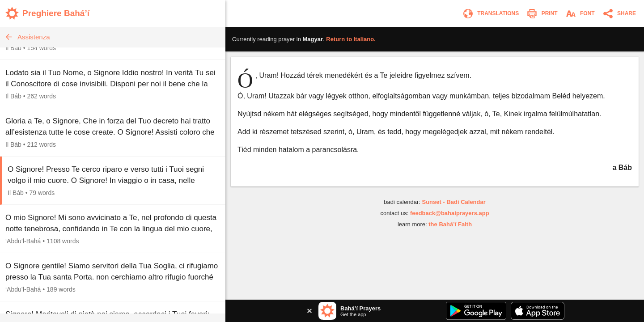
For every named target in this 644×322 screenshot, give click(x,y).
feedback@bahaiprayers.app (450, 213)
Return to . (351, 39)
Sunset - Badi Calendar (453, 202)
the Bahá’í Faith (450, 224)
